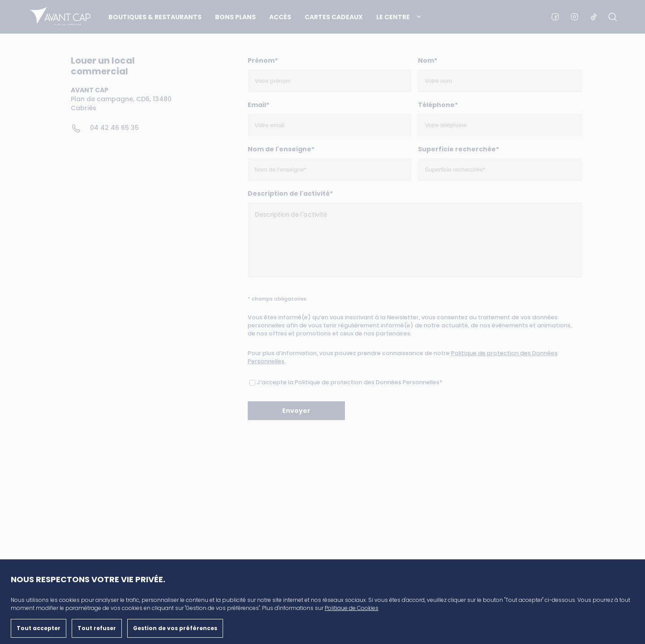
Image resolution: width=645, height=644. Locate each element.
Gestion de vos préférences (175, 628)
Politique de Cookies (352, 608)
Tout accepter (39, 628)
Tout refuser (97, 628)
